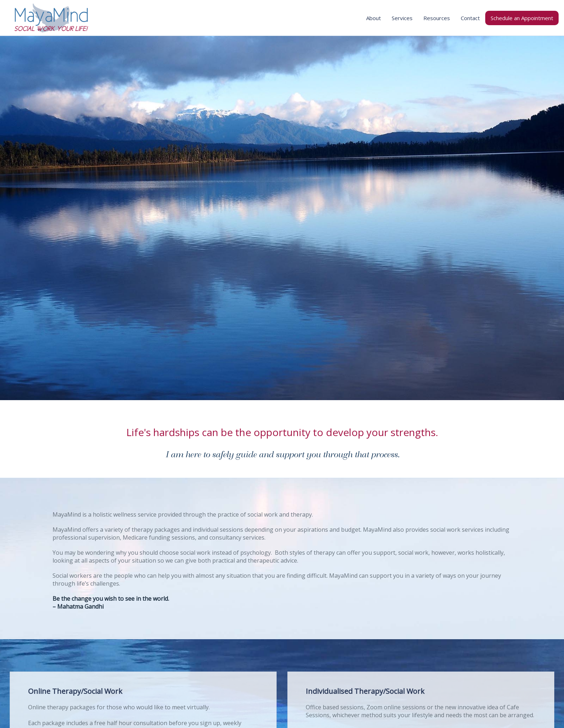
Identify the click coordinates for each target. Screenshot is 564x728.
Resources (437, 18)
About (374, 18)
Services (402, 18)
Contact (470, 18)
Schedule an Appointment (522, 18)
